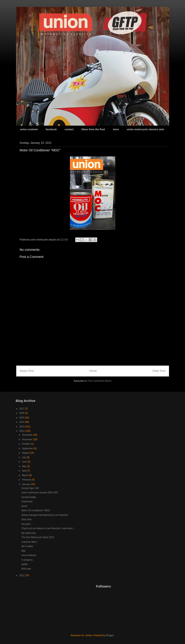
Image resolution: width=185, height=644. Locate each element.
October (26, 444)
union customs (29, 129)
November (28, 439)
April (25, 471)
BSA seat (26, 569)
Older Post (159, 371)
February (27, 480)
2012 (22, 431)
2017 (22, 409)
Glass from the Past (93, 129)
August (26, 453)
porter (25, 506)
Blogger (110, 635)
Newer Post (27, 371)
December (28, 435)
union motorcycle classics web (145, 129)
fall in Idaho (27, 546)
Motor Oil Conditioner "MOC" (36, 510)
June (25, 462)
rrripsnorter (27, 501)
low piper (26, 524)
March (26, 475)
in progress (27, 560)
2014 (22, 422)
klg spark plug (29, 533)
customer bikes (29, 542)
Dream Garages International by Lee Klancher (45, 515)
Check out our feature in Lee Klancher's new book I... (48, 528)
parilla (25, 564)
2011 (22, 575)
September (28, 448)
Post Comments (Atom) (99, 381)
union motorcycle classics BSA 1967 (40, 493)
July (24, 457)
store (116, 129)
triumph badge (29, 497)
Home (93, 371)
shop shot (26, 519)
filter (24, 551)
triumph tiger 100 (30, 488)
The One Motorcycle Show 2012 (38, 537)
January (26, 484)
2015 (22, 418)
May (25, 466)
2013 (22, 427)
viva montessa (29, 555)
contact (69, 129)
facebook (51, 129)
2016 (22, 413)
